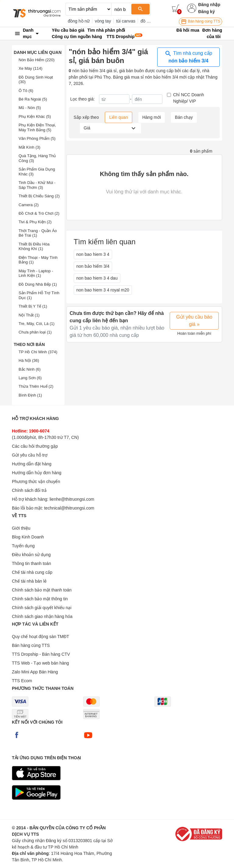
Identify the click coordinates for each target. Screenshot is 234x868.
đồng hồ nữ (79, 21)
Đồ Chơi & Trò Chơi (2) (39, 213)
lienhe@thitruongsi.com (72, 499)
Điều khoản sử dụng (31, 555)
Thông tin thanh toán (31, 563)
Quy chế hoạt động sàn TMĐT (41, 637)
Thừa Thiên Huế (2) (36, 386)
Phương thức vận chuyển (36, 482)
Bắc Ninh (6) (30, 369)
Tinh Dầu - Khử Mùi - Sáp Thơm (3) (37, 185)
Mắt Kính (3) (29, 147)
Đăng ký (206, 12)
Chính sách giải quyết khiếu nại (42, 608)
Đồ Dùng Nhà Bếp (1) (38, 284)
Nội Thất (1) (29, 315)
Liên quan (119, 117)
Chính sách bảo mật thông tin (40, 599)
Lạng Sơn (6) (30, 378)
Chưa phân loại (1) (35, 332)
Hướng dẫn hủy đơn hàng (37, 473)
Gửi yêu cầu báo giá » (194, 321)
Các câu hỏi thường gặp (35, 446)
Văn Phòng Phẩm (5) (37, 138)
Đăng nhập (209, 5)
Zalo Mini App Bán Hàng (35, 672)
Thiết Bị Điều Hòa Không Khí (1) (34, 247)
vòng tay (103, 21)
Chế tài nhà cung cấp (32, 572)
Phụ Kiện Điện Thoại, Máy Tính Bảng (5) (37, 127)
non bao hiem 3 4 (93, 254)
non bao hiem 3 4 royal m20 (103, 290)
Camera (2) (29, 205)
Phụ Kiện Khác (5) (35, 116)
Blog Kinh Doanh (28, 537)
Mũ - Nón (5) (30, 108)
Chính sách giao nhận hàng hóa (42, 616)
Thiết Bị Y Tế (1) (33, 306)
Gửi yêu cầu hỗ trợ (30, 455)
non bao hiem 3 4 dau (97, 278)
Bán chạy (184, 117)
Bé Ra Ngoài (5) (33, 99)
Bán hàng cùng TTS (200, 22)
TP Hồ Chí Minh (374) (38, 352)
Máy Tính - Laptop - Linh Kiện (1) (36, 273)
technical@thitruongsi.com (69, 508)
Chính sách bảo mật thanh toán (42, 590)
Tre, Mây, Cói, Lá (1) (37, 324)
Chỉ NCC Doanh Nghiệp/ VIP (188, 98)
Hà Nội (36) (29, 360)
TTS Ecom (22, 681)
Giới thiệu (21, 528)
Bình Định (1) (30, 395)
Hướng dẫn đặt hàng (32, 464)
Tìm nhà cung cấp (188, 57)
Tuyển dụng (23, 546)
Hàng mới (152, 117)
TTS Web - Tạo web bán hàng (40, 663)
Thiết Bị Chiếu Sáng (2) (39, 196)
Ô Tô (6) (26, 91)
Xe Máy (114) (30, 68)
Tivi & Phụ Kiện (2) (35, 222)
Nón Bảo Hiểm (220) (37, 60)
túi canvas (126, 21)
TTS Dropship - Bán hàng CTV (41, 654)
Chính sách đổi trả (29, 490)
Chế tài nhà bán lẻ (29, 581)
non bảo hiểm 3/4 (93, 266)
